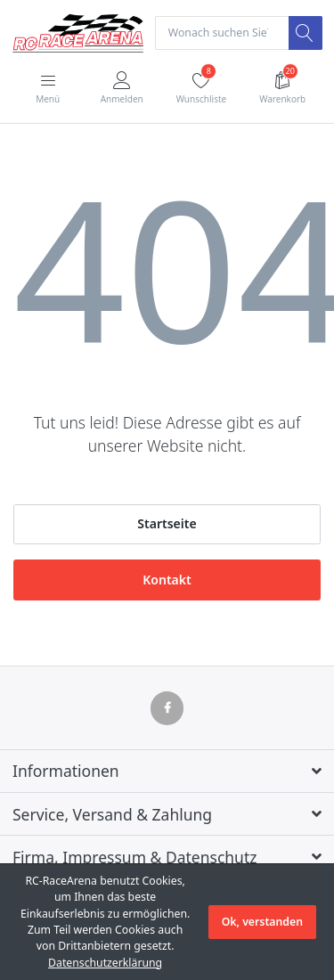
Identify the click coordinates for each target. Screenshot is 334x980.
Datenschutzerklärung (105, 963)
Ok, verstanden (262, 922)
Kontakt (167, 580)
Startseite (167, 523)
